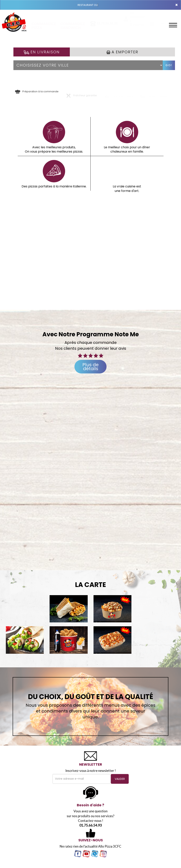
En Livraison (42, 52)
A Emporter (122, 52)
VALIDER (120, 779)
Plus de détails (90, 367)
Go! (169, 65)
